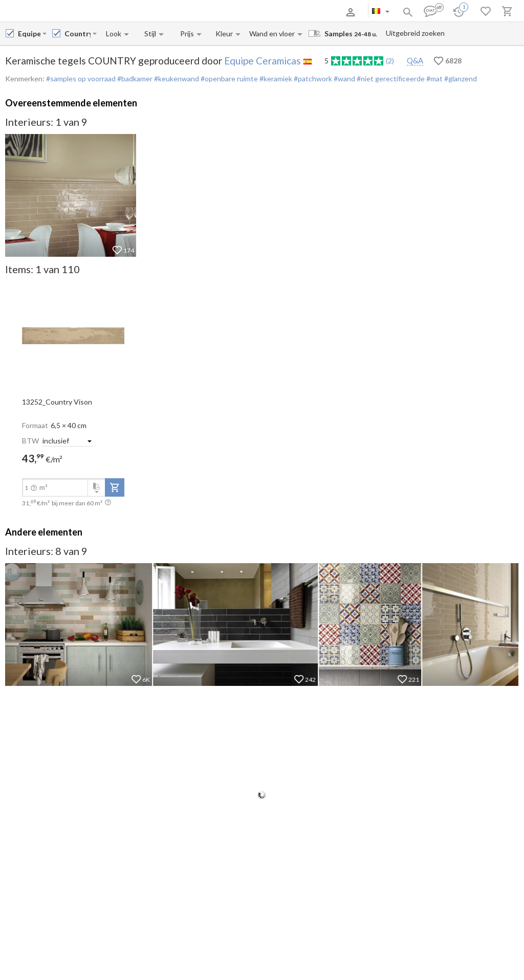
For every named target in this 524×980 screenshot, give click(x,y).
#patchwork (312, 79)
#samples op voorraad (81, 79)
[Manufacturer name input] (29, 34)
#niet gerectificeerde (390, 79)
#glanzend (460, 79)
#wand (344, 79)
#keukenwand (176, 79)
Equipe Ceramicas (263, 61)
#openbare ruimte (228, 79)
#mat (434, 79)
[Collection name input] (78, 34)
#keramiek (275, 79)
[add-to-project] (115, 487)
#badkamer (134, 79)
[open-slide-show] (73, 335)
